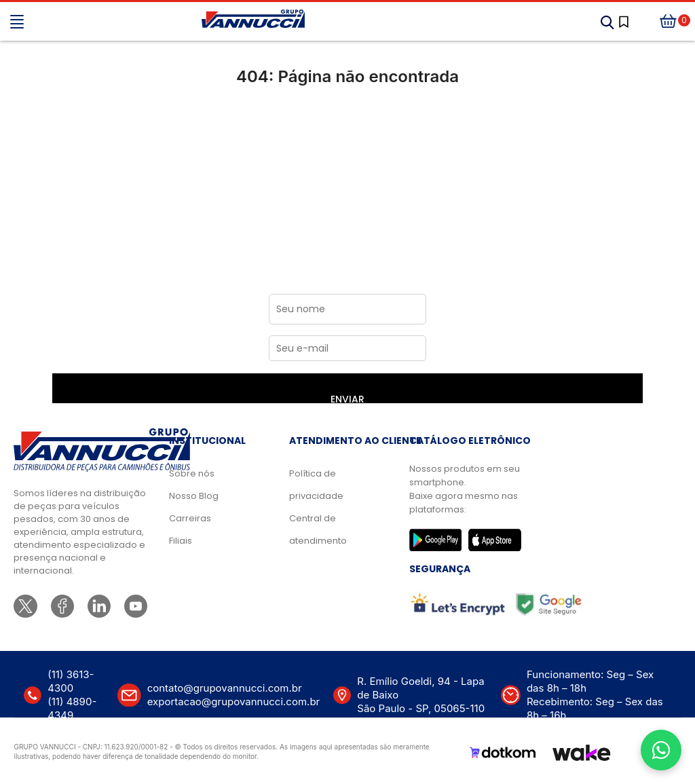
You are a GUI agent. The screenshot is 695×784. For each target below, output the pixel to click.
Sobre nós (192, 473)
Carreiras (190, 518)
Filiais (181, 541)
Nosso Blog (194, 496)
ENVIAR (347, 398)
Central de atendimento (318, 529)
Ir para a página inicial (348, 133)
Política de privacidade (316, 485)
